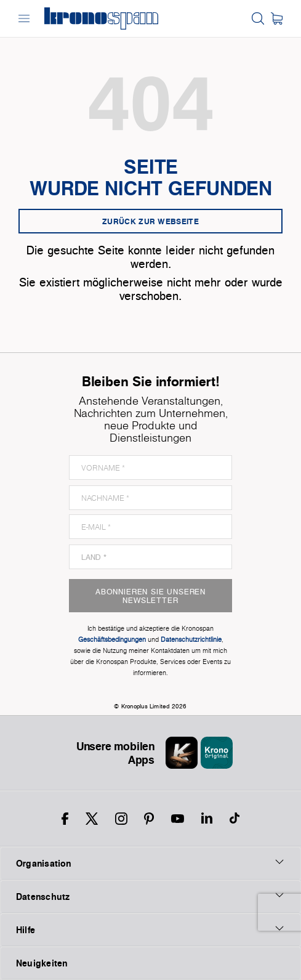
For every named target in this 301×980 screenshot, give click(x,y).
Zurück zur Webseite (150, 221)
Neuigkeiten (42, 963)
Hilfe (150, 929)
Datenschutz (150, 896)
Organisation (150, 863)
